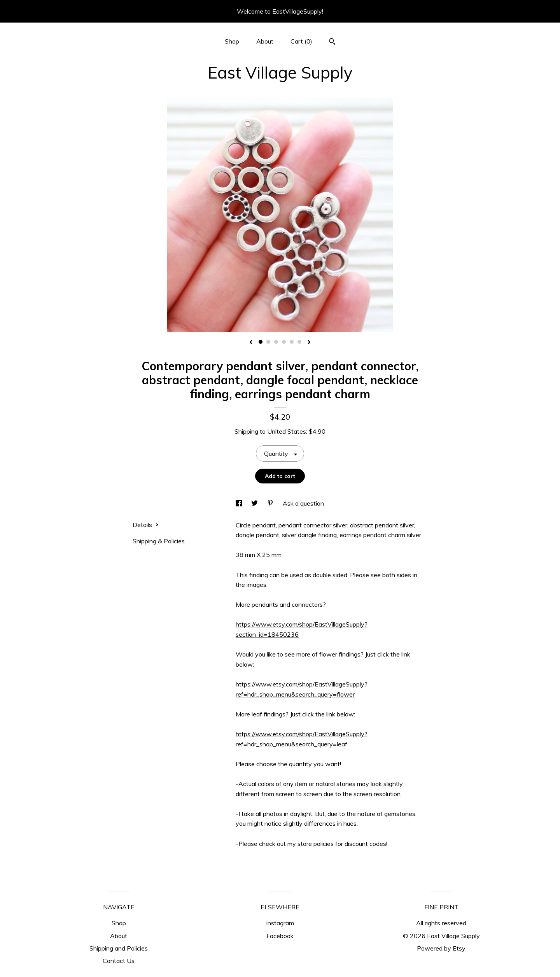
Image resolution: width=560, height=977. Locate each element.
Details (146, 525)
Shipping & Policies (159, 541)
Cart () (301, 41)
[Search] (332, 42)
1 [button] (261, 342)
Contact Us (119, 961)
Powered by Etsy (441, 948)
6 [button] (299, 342)
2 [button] (268, 342)
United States (287, 431)
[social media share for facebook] (240, 503)
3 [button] (276, 342)
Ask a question (303, 503)
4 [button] (284, 342)
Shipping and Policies (119, 948)
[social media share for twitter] (255, 503)
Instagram (280, 923)
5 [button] (292, 342)
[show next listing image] (309, 343)
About (265, 41)
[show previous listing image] (251, 343)
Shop (232, 41)
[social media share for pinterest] (271, 503)
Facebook (280, 936)
